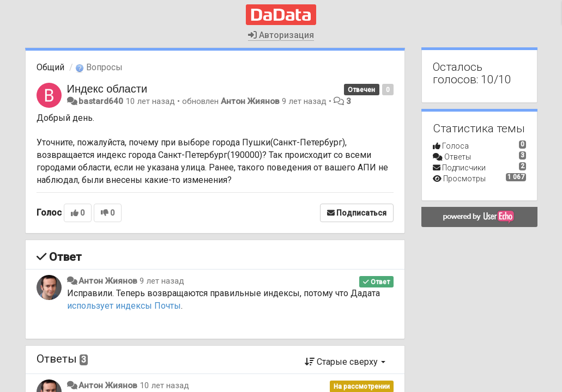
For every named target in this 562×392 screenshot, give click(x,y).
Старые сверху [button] (345, 362)
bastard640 (101, 101)
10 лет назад (164, 385)
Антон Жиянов (250, 101)
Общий (50, 67)
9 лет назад (162, 281)
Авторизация (281, 35)
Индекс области (107, 89)
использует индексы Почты (124, 306)
